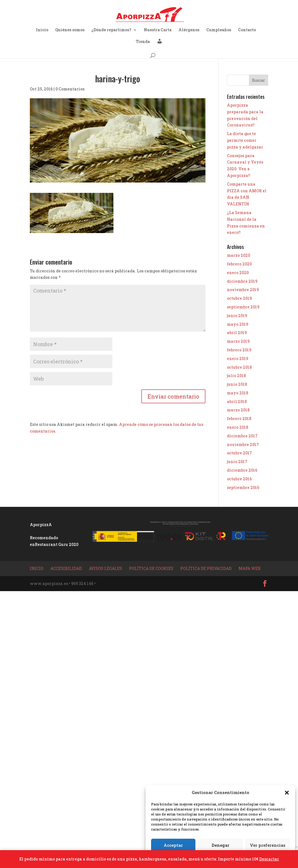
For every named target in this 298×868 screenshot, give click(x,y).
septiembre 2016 (243, 487)
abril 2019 (237, 333)
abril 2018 (237, 401)
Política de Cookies (151, 568)
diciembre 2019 (242, 281)
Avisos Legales (106, 568)
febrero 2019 (239, 350)
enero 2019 (238, 359)
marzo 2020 (238, 255)
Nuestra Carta (158, 30)
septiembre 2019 (243, 307)
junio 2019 (237, 316)
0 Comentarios (70, 89)
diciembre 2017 (242, 436)
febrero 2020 (239, 264)
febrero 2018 (239, 419)
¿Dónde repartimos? (111, 30)
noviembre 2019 (243, 290)
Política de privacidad (206, 568)
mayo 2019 (238, 324)
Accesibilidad (66, 568)
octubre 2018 (239, 367)
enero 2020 (238, 273)
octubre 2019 (239, 298)
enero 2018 (238, 427)
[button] (287, 793)
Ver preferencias (268, 845)
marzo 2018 (238, 410)
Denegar (221, 845)
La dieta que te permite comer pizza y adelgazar (245, 140)
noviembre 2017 (243, 444)
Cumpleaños (219, 30)
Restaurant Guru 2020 (57, 544)
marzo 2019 (238, 341)
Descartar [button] (269, 859)
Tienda (143, 42)
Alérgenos (189, 30)
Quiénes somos (70, 30)
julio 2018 (236, 376)
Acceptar (173, 845)
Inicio (42, 30)
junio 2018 (237, 384)
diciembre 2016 (242, 470)
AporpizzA (41, 525)
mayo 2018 (238, 393)
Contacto (247, 30)
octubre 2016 (239, 479)
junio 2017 (237, 461)
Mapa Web (250, 568)
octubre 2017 (239, 453)
